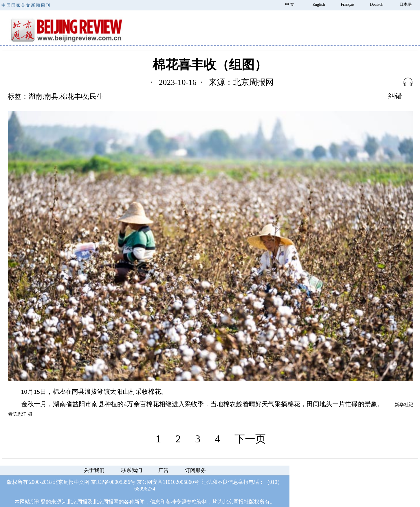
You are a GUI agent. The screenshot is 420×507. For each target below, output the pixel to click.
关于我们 (94, 470)
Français (347, 4)
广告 (164, 470)
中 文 (290, 4)
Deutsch (377, 4)
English (319, 4)
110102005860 (178, 482)
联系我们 (132, 470)
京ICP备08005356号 (113, 482)
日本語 (406, 4)
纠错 (395, 96)
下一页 (250, 439)
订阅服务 (195, 470)
